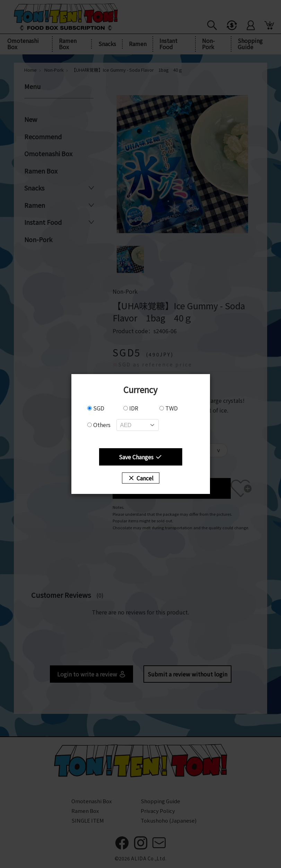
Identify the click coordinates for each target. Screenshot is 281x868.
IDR (131, 408)
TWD (169, 408)
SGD (96, 408)
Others (99, 425)
